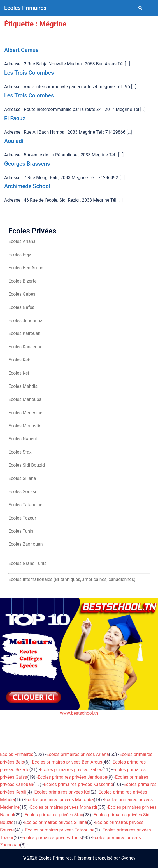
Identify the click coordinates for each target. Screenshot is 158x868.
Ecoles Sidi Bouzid (27, 465)
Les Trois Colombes (29, 73)
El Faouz (15, 118)
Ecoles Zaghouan (26, 544)
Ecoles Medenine (25, 413)
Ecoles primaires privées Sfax (54, 815)
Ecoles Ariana (22, 241)
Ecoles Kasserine (25, 347)
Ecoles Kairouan (24, 333)
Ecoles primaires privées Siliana (56, 822)
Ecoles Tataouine (25, 505)
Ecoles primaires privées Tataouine (60, 830)
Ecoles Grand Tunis (27, 563)
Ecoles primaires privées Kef (63, 792)
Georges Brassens (27, 164)
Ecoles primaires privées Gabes (71, 770)
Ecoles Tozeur (22, 518)
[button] (140, 8)
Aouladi (14, 141)
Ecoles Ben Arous (26, 268)
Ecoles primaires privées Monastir (64, 807)
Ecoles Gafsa (21, 307)
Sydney (128, 858)
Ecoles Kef (19, 373)
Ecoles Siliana (22, 478)
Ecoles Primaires (25, 8)
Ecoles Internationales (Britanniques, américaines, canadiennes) (72, 579)
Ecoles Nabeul (23, 439)
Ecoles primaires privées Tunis (52, 838)
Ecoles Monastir (24, 426)
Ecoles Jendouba (25, 321)
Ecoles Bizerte (23, 281)
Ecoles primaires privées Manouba (60, 800)
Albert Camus (21, 50)
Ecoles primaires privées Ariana (78, 754)
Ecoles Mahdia (23, 386)
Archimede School (27, 186)
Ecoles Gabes (22, 294)
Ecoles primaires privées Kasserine (78, 784)
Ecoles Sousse (23, 492)
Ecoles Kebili (21, 360)
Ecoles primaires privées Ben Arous (67, 762)
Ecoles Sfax (20, 452)
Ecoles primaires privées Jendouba (73, 777)
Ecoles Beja (20, 255)
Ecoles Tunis (21, 531)
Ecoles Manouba (25, 399)
